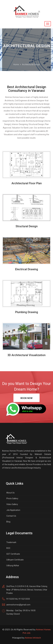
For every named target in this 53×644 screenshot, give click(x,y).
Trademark (11, 542)
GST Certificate (13, 554)
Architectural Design (31, 64)
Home (16, 64)
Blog (8, 522)
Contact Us (11, 516)
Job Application (13, 510)
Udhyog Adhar (13, 566)
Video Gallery (12, 504)
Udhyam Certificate (15, 560)
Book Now (26, 398)
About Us (10, 493)
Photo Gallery (12, 498)
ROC (8, 548)
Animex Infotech (33, 638)
